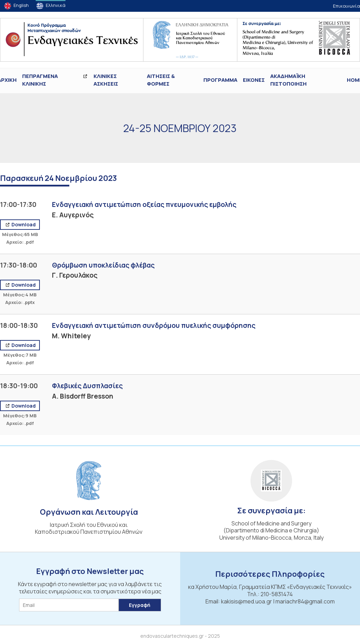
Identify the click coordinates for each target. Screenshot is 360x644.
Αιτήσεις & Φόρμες (161, 80)
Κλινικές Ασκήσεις (106, 80)
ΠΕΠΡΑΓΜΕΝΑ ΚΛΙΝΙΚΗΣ (40, 80)
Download (23, 224)
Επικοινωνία (346, 6)
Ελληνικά (56, 5)
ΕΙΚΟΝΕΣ (254, 80)
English (21, 5)
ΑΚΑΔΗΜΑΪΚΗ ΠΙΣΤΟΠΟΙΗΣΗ (288, 80)
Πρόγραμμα (220, 80)
